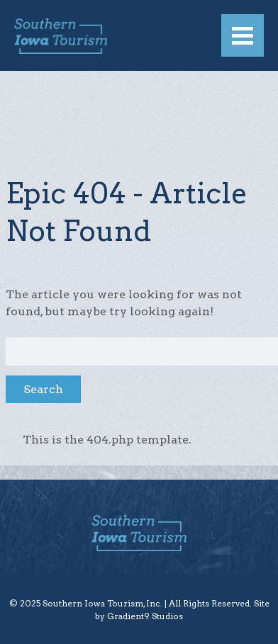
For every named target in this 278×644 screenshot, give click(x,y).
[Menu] (243, 35)
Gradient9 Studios (145, 616)
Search (43, 389)
